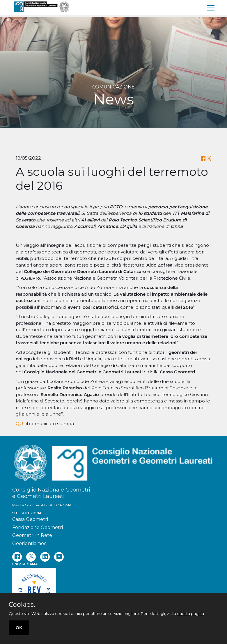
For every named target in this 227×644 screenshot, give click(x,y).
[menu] (211, 8)
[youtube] (59, 557)
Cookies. (22, 605)
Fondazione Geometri (38, 527)
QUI (20, 424)
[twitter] (31, 557)
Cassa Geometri (30, 519)
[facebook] (17, 557)
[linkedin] (45, 557)
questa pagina (190, 613)
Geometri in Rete (32, 535)
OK (19, 628)
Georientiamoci (30, 543)
